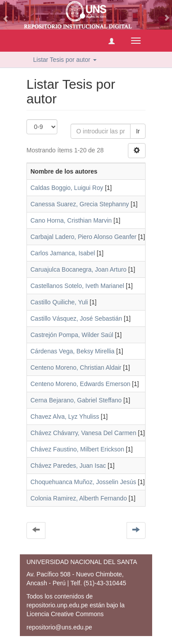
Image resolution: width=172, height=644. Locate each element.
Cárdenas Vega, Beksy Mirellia (73, 351)
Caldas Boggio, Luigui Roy (67, 188)
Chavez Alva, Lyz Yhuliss (65, 417)
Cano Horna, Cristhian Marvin (71, 220)
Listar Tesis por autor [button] (65, 60)
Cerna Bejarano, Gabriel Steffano (76, 400)
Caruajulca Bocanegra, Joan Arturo (79, 269)
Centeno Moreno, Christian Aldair (76, 367)
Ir (138, 131)
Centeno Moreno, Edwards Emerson (80, 384)
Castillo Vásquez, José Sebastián (76, 318)
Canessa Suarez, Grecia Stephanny (80, 204)
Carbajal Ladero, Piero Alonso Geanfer (83, 237)
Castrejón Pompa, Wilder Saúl (72, 335)
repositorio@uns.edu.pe (59, 627)
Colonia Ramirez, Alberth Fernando (79, 498)
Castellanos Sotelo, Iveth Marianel (77, 286)
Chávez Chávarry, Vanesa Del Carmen (83, 433)
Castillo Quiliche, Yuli (59, 302)
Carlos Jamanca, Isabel (63, 253)
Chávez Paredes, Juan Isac (68, 466)
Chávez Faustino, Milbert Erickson (77, 449)
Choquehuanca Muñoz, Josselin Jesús (83, 482)
